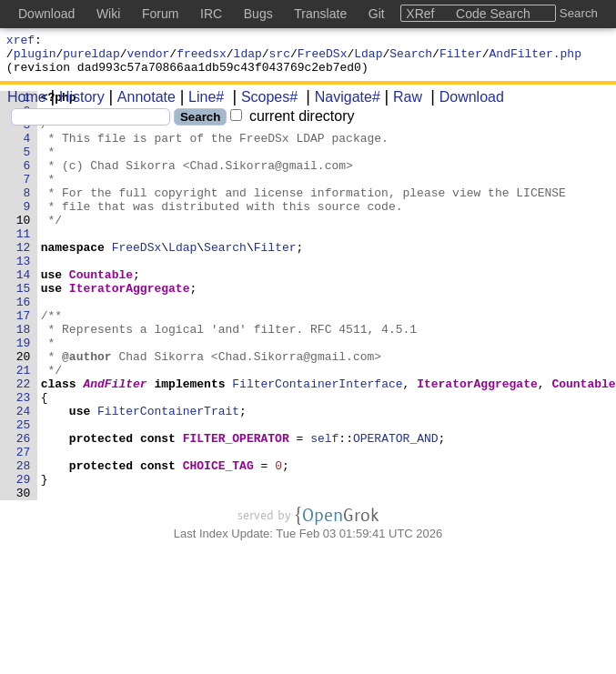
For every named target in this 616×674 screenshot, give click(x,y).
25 (24, 492)
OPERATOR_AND (397, 508)
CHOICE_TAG (218, 541)
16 (24, 345)
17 (24, 361)
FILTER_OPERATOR (236, 508)
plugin (35, 58)
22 (24, 443)
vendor (149, 58)
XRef (420, 14)
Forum (160, 14)
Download (465, 105)
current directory (292, 124)
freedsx (202, 58)
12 (24, 279)
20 (24, 410)
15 (24, 328)
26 (24, 508)
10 (24, 246)
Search (411, 58)
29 (24, 558)
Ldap (368, 58)
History (76, 105)
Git (377, 14)
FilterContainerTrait (169, 476)
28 (24, 541)
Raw (401, 105)
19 (24, 394)
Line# (200, 105)
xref (20, 42)
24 (24, 476)
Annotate (140, 105)
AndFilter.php (535, 58)
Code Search (493, 14)
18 (24, 377)
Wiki (108, 14)
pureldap (91, 58)
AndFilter (116, 443)
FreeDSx (323, 58)
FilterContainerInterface (318, 443)
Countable (101, 312)
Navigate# (341, 105)
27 (24, 525)
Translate (320, 14)
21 (24, 427)
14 (24, 312)
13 (24, 296)
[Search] (91, 125)
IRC (211, 14)
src (280, 58)
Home (27, 105)
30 (24, 574)
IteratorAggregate (130, 328)
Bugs (258, 14)
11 (24, 263)
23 (24, 459)
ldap (248, 58)
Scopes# (263, 105)
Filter (461, 58)
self (325, 508)
